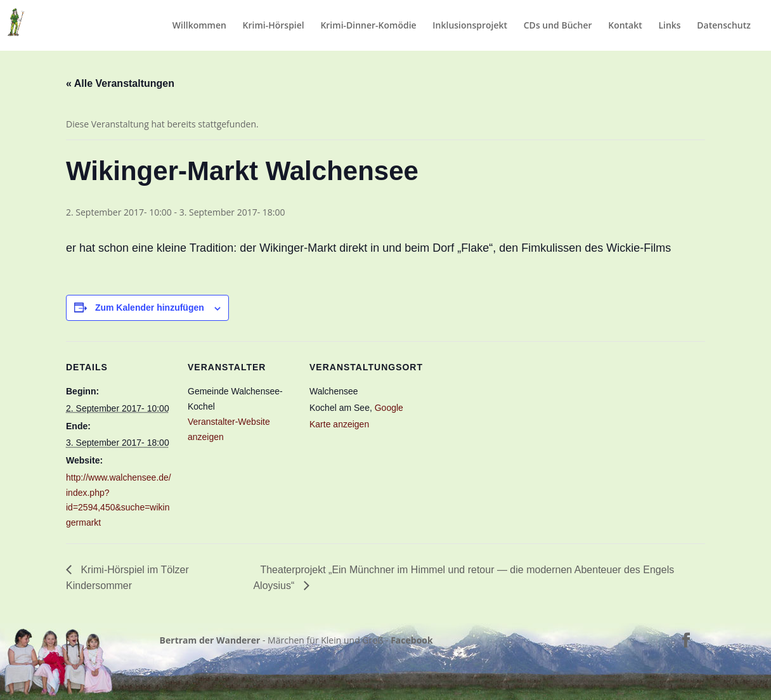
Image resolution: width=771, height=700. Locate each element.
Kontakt (625, 26)
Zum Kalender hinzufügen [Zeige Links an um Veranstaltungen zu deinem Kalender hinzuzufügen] (150, 308)
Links (669, 26)
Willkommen (199, 26)
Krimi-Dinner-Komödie (368, 26)
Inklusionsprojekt (470, 26)
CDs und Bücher (558, 26)
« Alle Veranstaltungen (120, 83)
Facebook (412, 640)
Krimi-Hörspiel (274, 26)
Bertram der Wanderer (210, 640)
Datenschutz (724, 26)
